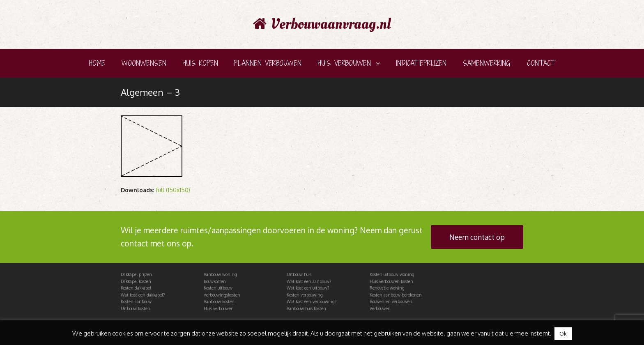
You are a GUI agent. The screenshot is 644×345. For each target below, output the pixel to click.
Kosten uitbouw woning (392, 274)
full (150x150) (173, 190)
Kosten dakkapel (136, 288)
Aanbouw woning (220, 274)
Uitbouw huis (299, 274)
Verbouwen (380, 308)
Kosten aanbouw (136, 301)
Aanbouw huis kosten (306, 308)
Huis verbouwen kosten (391, 281)
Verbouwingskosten (222, 295)
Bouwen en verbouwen (391, 301)
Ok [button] (563, 333)
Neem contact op (477, 237)
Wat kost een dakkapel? (143, 295)
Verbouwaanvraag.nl (322, 24)
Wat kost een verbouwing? (312, 301)
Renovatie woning (387, 288)
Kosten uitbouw (218, 288)
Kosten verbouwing (305, 295)
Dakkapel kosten (136, 281)
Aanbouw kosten (219, 301)
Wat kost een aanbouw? (309, 281)
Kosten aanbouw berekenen (396, 295)
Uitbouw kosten (136, 308)
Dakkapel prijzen (136, 274)
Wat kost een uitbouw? (308, 288)
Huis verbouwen (219, 308)
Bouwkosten (215, 281)
